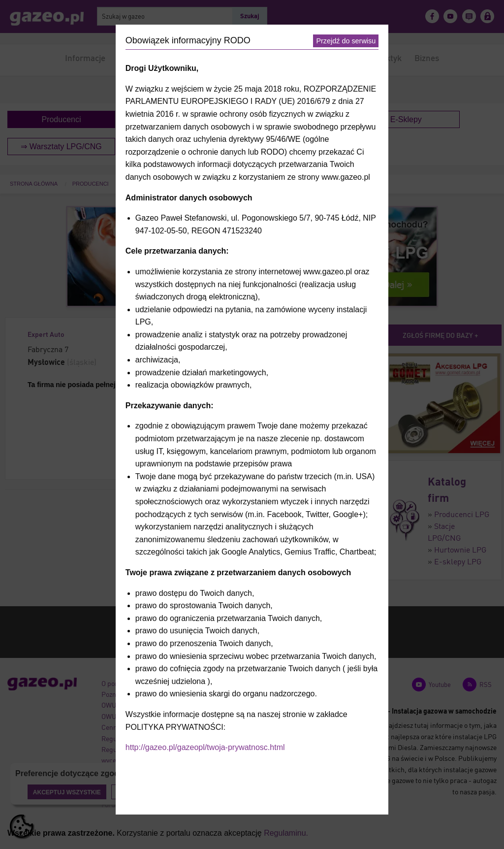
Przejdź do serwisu (346, 41)
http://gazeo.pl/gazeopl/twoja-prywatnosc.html (205, 747)
